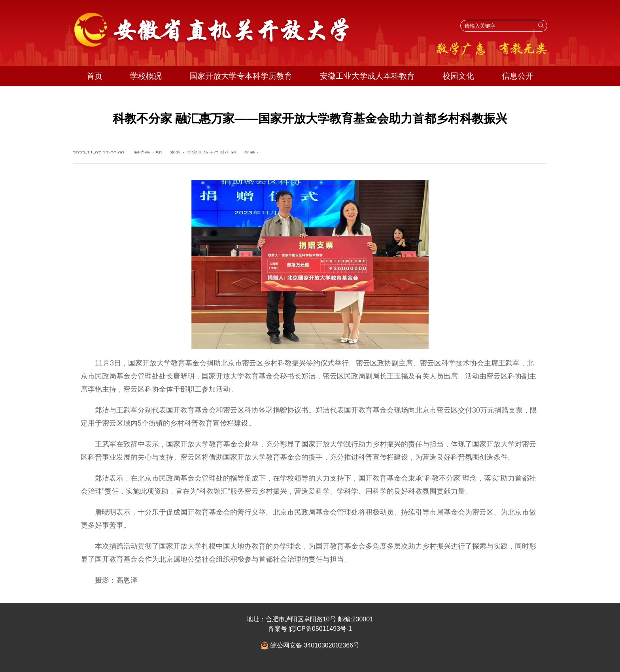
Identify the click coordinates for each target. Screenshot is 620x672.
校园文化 (458, 76)
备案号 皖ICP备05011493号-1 (310, 629)
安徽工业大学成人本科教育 (367, 76)
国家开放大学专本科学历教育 (241, 76)
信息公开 (518, 76)
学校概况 (146, 76)
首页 (95, 76)
